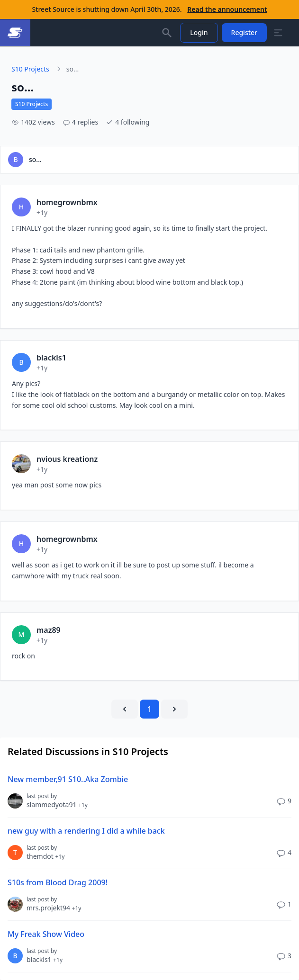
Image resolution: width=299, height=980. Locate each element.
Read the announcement (227, 9)
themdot (45, 856)
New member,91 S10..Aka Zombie (68, 779)
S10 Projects (30, 69)
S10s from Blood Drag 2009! (58, 882)
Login (199, 32)
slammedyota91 (57, 805)
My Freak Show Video (46, 934)
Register (244, 32)
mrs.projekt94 (54, 908)
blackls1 (45, 959)
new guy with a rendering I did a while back (86, 831)
